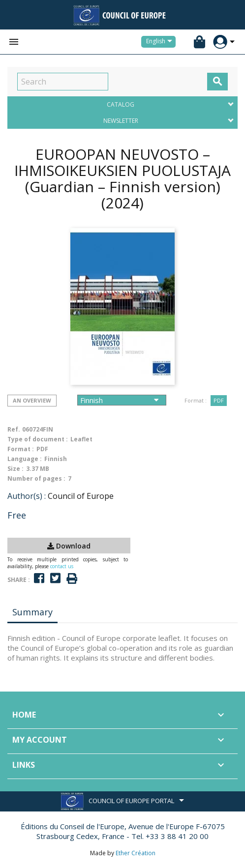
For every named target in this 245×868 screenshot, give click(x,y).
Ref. (14, 429)
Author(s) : (27, 496)
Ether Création (136, 853)
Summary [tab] (32, 612)
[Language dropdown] (161, 42)
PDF (219, 400)
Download (69, 546)
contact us (62, 566)
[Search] (63, 82)
